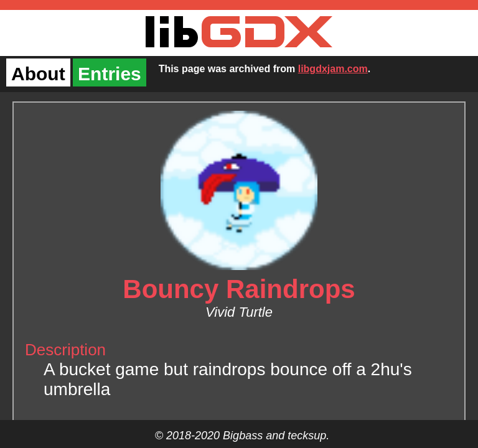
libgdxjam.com (333, 69)
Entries (110, 74)
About (38, 74)
